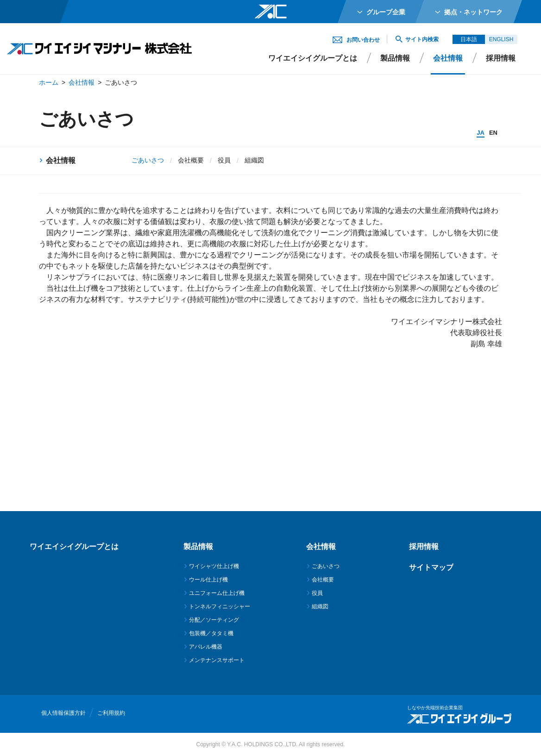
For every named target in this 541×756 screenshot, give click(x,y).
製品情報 (395, 58)
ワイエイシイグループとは (313, 58)
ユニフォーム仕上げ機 (217, 593)
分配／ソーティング (214, 620)
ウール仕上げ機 (208, 580)
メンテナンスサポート (217, 660)
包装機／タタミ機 (211, 633)
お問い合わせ (363, 40)
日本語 (469, 39)
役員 (224, 160)
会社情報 (82, 82)
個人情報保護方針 (63, 713)
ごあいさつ (326, 566)
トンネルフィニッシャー (220, 606)
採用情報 (501, 58)
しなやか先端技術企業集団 (435, 708)
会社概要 (191, 160)
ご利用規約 (111, 713)
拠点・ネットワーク (473, 12)
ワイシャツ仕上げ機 (214, 566)
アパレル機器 (206, 647)
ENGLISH (501, 39)
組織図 (254, 160)
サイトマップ (431, 567)
